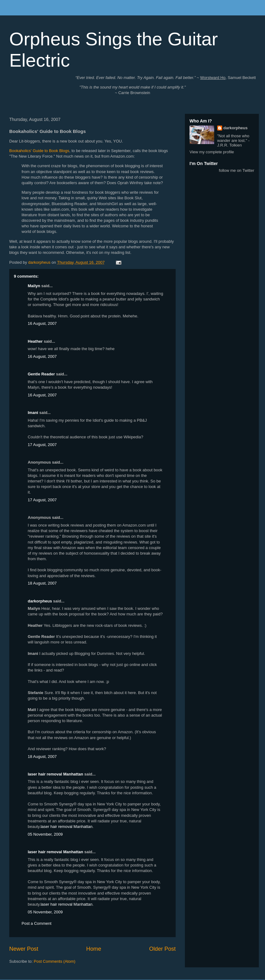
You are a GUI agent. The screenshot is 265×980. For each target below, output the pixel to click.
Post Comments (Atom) (55, 961)
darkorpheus (40, 601)
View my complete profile (212, 152)
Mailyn (34, 286)
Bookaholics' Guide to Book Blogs (39, 151)
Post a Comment (37, 923)
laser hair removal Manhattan (55, 774)
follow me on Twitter (236, 170)
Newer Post (24, 949)
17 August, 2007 (42, 445)
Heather (35, 341)
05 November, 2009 (45, 834)
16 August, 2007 (42, 323)
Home (94, 949)
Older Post (162, 949)
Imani (33, 413)
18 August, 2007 (42, 583)
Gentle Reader (41, 374)
